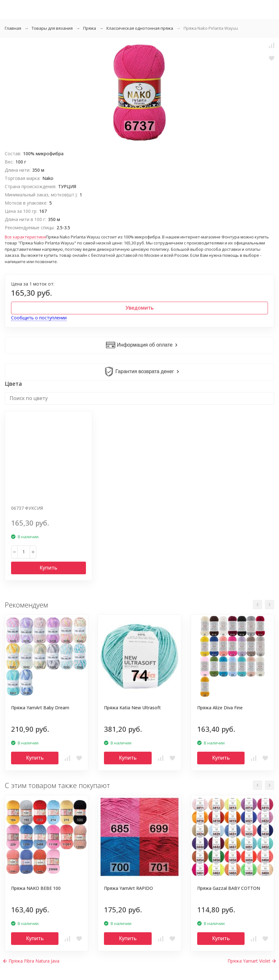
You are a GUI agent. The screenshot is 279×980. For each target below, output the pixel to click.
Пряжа (90, 28)
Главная (13, 28)
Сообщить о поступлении (39, 318)
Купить (48, 568)
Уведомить (139, 308)
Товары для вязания (52, 28)
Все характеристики (25, 237)
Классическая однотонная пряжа (140, 28)
